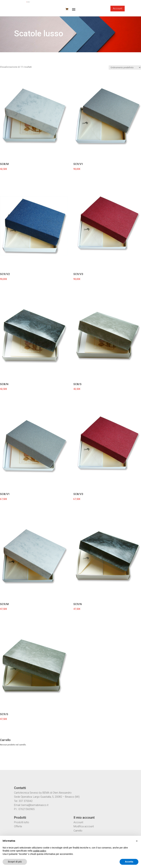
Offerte (18, 826)
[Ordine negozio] (125, 67)
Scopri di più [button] (15, 862)
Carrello (78, 831)
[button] (137, 841)
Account (118, 8)
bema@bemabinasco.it (35, 805)
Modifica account (84, 826)
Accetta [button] (129, 862)
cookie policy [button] (39, 851)
